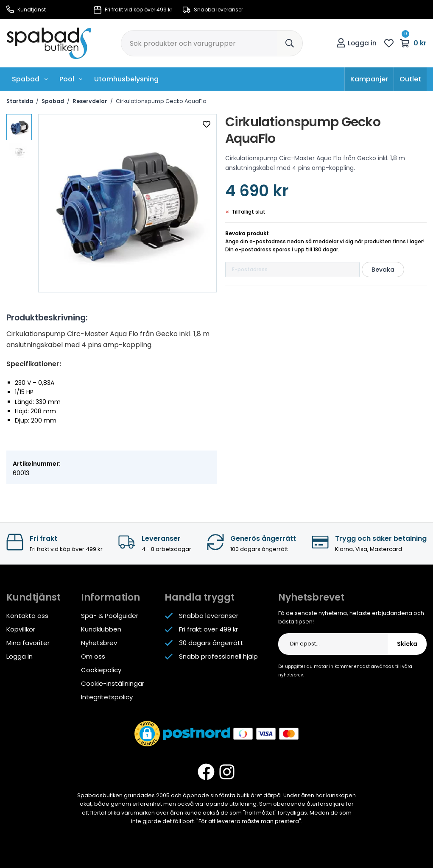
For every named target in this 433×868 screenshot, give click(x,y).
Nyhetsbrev (99, 643)
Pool (71, 79)
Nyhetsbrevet (311, 597)
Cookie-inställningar (113, 683)
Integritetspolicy (107, 697)
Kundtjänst (26, 10)
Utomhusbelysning (126, 79)
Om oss (93, 656)
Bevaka (383, 270)
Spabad (30, 79)
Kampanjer (369, 79)
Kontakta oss (27, 616)
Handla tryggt (200, 597)
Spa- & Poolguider (110, 616)
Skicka (407, 644)
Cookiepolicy (101, 670)
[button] (147, 734)
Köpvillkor (21, 629)
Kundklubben (101, 629)
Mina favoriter (28, 643)
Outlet (410, 79)
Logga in (356, 43)
